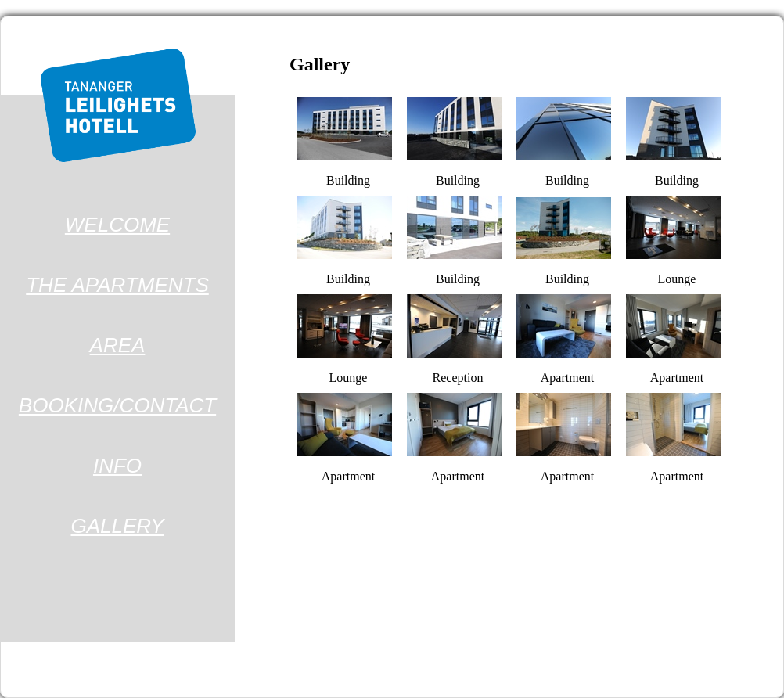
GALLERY (118, 526)
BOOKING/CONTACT (117, 405)
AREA (118, 345)
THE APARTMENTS (117, 285)
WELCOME (117, 225)
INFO (117, 466)
